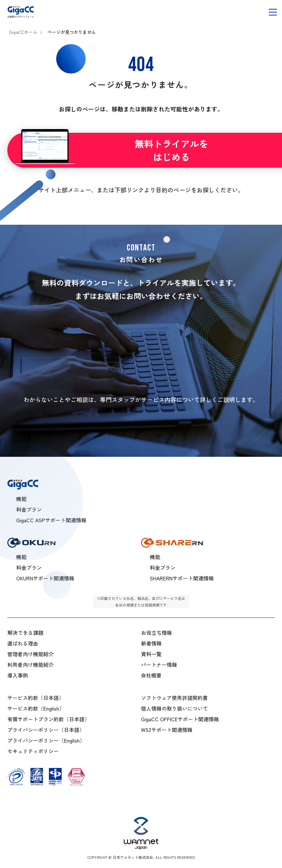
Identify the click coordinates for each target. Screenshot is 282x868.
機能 (155, 557)
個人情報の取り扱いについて (174, 708)
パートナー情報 (159, 665)
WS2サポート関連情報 (167, 730)
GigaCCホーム (23, 32)
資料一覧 (151, 654)
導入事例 (18, 675)
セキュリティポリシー (33, 751)
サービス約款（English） (36, 708)
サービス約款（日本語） (36, 698)
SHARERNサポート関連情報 (182, 578)
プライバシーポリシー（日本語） (46, 730)
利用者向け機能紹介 (30, 665)
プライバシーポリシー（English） (46, 740)
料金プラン (163, 568)
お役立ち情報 (156, 633)
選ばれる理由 (23, 643)
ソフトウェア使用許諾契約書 (174, 698)
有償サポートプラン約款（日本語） (48, 719)
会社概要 (151, 675)
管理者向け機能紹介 (30, 654)
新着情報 (151, 643)
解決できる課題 (25, 633)
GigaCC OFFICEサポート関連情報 (180, 719)
